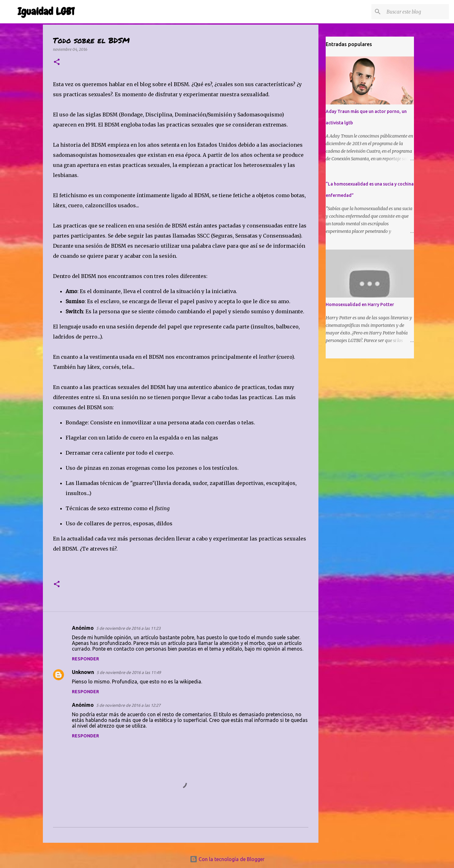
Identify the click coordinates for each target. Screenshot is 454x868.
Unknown (83, 672)
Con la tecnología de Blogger (227, 859)
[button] (57, 62)
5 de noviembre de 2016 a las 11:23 (128, 628)
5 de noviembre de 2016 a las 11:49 (129, 672)
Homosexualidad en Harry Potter (360, 304)
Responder (85, 659)
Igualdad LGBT (46, 12)
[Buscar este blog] (416, 12)
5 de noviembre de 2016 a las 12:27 (128, 705)
